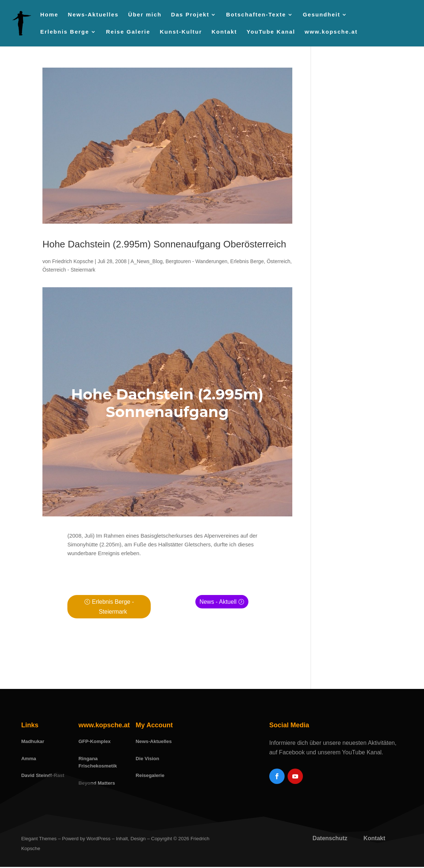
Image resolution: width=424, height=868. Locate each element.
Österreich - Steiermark (69, 270)
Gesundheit (322, 15)
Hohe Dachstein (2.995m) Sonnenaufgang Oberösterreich (164, 244)
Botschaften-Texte (256, 15)
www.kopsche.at (331, 32)
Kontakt (224, 32)
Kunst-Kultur (181, 32)
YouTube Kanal (271, 32)
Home (49, 15)
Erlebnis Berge (65, 32)
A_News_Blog (147, 261)
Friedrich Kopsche (73, 261)
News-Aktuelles (93, 15)
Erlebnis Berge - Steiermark (113, 607)
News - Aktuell (218, 602)
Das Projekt (190, 15)
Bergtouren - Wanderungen (196, 261)
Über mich (145, 15)
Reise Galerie (128, 32)
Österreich (279, 261)
